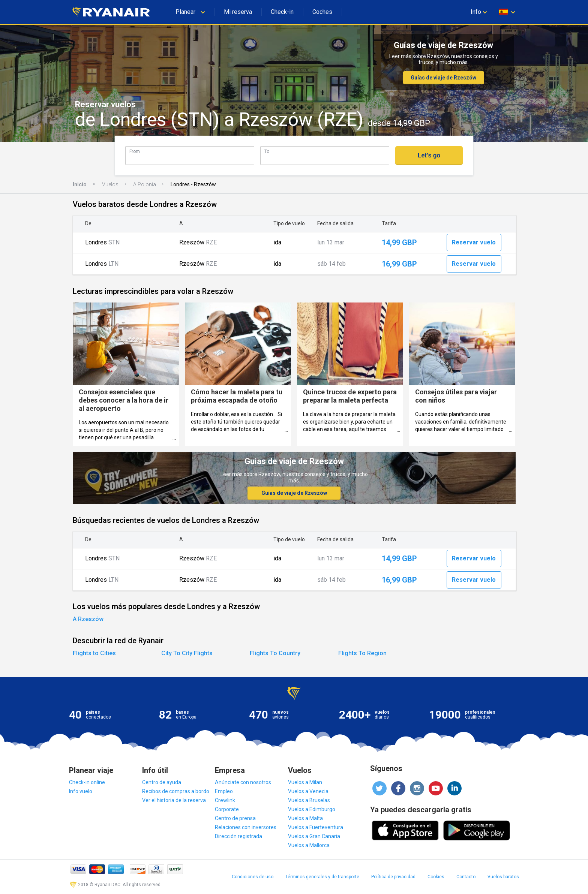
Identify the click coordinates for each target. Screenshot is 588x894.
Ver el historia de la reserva (174, 800)
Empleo (224, 791)
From (135, 151)
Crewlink (225, 800)
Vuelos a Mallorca (309, 845)
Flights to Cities (94, 653)
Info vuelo (81, 791)
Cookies (436, 877)
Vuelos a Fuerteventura (316, 827)
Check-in (282, 12)
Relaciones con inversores (246, 827)
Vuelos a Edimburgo (312, 809)
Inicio (80, 184)
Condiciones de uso (253, 877)
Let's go (429, 155)
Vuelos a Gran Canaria (314, 836)
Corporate (227, 809)
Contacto (466, 877)
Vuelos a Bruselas (309, 800)
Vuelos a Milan (305, 782)
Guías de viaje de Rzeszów (443, 78)
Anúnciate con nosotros (243, 782)
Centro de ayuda (162, 782)
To (267, 151)
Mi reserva (238, 12)
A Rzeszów (88, 619)
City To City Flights (187, 653)
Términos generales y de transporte (322, 877)
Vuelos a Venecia (308, 791)
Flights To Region (362, 653)
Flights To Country (275, 653)
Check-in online (87, 782)
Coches (322, 12)
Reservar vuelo (474, 242)
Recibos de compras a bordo (176, 791)
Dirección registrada (238, 836)
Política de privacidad (393, 877)
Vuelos (110, 184)
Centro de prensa (235, 818)
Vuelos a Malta (305, 818)
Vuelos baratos (503, 877)
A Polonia (145, 184)
